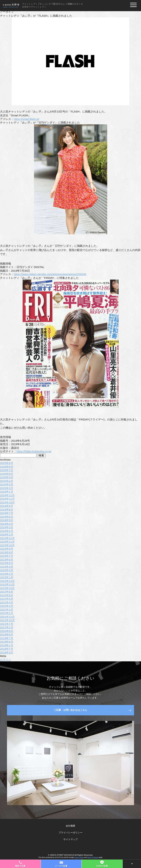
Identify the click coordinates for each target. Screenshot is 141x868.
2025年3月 (7, 484)
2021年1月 (7, 627)
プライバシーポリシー (70, 833)
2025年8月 (7, 467)
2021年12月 (7, 617)
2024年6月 (7, 517)
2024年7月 (7, 513)
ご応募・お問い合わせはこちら (70, 710)
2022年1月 (7, 613)
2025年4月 (7, 481)
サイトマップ (70, 839)
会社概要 (70, 826)
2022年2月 (7, 610)
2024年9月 (7, 506)
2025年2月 (7, 488)
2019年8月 (7, 635)
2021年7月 (7, 624)
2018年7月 (7, 649)
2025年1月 (7, 492)
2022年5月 (7, 599)
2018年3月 (7, 652)
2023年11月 (7, 542)
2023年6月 (7, 560)
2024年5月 (7, 520)
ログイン (6, 660)
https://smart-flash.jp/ (27, 119)
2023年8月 (7, 552)
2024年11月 (7, 499)
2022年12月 (7, 581)
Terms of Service (93, 857)
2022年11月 (7, 584)
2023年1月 (7, 577)
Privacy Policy (79, 857)
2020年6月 (7, 631)
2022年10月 (7, 588)
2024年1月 (7, 534)
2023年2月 (7, 574)
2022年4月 (7, 602)
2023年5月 (7, 563)
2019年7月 (7, 638)
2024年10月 (7, 502)
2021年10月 (7, 620)
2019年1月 (7, 645)
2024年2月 (7, 531)
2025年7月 (7, 470)
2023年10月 (7, 545)
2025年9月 (7, 463)
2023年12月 (7, 538)
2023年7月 (7, 556)
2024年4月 (7, 524)
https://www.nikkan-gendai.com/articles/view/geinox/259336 (50, 274)
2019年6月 (7, 642)
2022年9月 (7, 592)
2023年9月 (7, 549)
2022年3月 (7, 606)
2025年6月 (7, 474)
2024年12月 (7, 495)
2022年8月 (7, 595)
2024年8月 (7, 510)
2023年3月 (7, 570)
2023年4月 (7, 567)
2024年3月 (7, 527)
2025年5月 (7, 477)
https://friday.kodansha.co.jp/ (34, 451)
